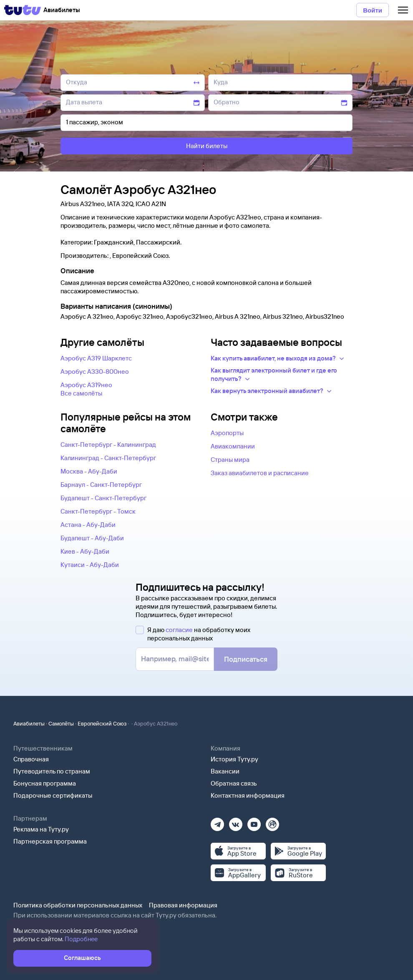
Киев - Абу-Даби (85, 551)
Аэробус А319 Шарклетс (96, 358)
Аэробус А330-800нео (95, 372)
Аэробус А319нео (86, 385)
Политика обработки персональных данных (78, 905)
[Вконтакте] (236, 822)
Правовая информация (183, 905)
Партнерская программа (50, 841)
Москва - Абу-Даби (89, 471)
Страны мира (230, 460)
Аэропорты (227, 433)
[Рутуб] (272, 822)
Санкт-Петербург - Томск (98, 511)
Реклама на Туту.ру (41, 829)
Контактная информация (248, 795)
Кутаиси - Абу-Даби (90, 565)
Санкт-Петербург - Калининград (108, 445)
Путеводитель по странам (52, 771)
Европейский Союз (102, 723)
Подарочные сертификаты (53, 795)
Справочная (31, 759)
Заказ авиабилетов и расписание (260, 473)
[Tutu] (23, 10)
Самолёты (61, 723)
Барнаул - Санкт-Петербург (101, 485)
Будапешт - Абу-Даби (92, 538)
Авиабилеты (29, 723)
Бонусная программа (45, 783)
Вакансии (225, 771)
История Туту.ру (234, 759)
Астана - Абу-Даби (88, 525)
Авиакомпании (233, 446)
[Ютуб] (254, 822)
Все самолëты (81, 393)
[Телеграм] (217, 822)
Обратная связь (234, 783)
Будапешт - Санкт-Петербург (103, 498)
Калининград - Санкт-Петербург (108, 458)
